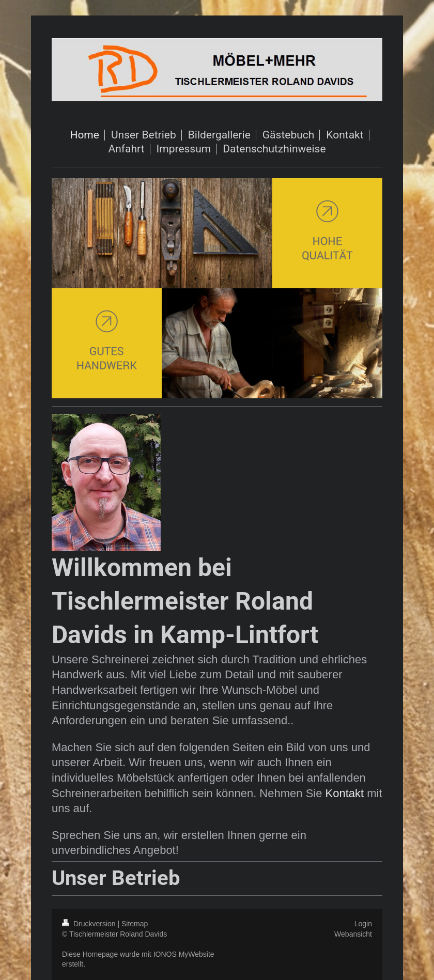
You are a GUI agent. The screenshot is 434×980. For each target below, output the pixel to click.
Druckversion (90, 924)
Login (363, 924)
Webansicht (353, 934)
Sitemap (135, 924)
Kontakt (345, 793)
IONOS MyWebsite (184, 954)
